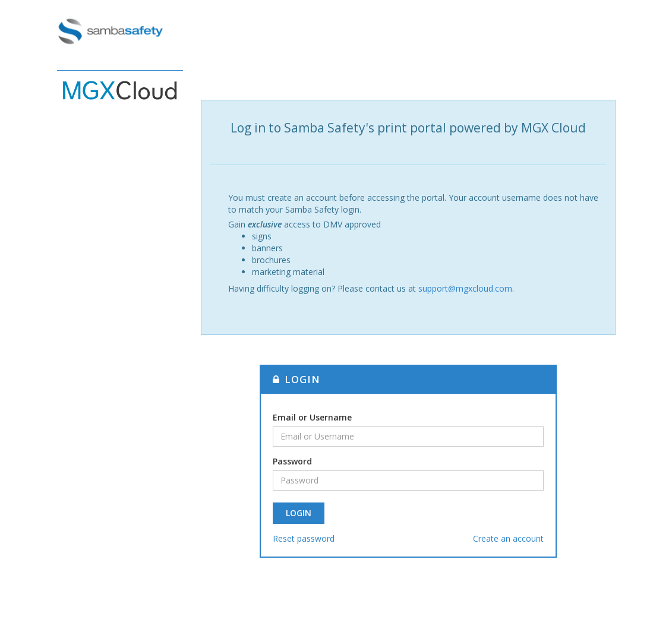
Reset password (304, 538)
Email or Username (312, 417)
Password (292, 461)
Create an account (508, 538)
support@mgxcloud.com (465, 288)
